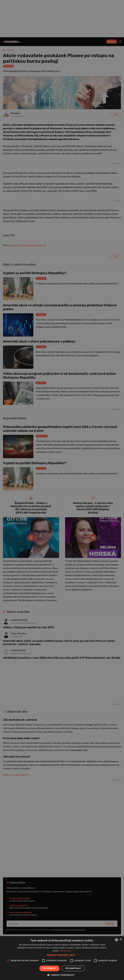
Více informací (65, 951)
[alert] (62, 490)
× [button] (121, 940)
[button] (62, 955)
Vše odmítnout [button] (73, 968)
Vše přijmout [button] (49, 968)
